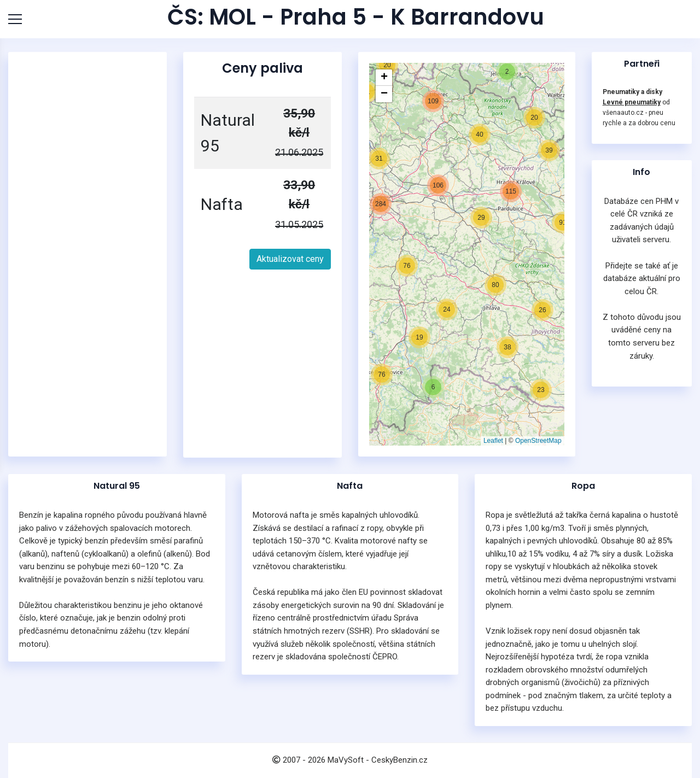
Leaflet (493, 441)
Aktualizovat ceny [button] (290, 259)
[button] (419, 337)
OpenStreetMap (538, 441)
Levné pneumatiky (632, 102)
